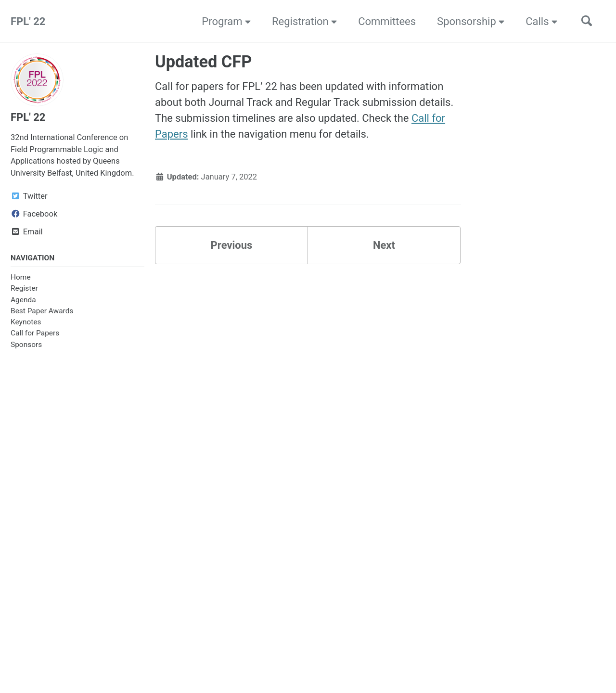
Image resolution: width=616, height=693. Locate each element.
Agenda (23, 300)
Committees (387, 21)
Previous (232, 245)
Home (21, 277)
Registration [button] (304, 21)
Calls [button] (541, 21)
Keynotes (26, 322)
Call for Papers (35, 333)
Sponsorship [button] (471, 21)
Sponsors (26, 345)
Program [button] (226, 21)
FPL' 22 (28, 21)
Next (384, 245)
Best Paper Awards (42, 311)
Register (24, 288)
